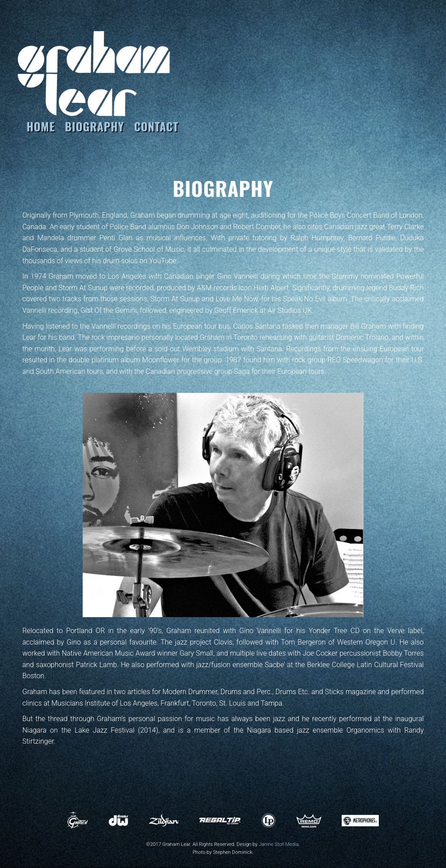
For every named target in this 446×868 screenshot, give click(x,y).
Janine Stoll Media (279, 844)
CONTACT (156, 126)
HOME (41, 126)
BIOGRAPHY (95, 126)
